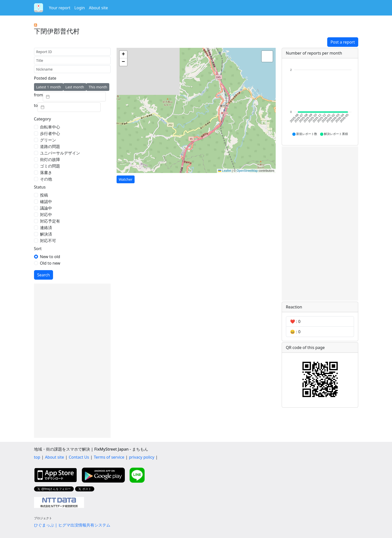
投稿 (44, 195)
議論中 (46, 208)
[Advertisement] (72, 361)
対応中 (46, 215)
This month (98, 87)
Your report (60, 8)
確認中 (46, 202)
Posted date (45, 78)
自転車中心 (50, 127)
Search (44, 275)
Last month (75, 87)
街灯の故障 (50, 159)
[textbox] (74, 97)
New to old (50, 257)
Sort (38, 249)
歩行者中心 (50, 133)
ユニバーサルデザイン (60, 153)
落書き (46, 172)
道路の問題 (50, 146)
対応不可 (48, 241)
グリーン (48, 140)
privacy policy (142, 457)
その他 (46, 179)
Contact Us (79, 457)
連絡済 (46, 228)
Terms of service (109, 457)
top (37, 457)
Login (80, 8)
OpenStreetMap (247, 171)
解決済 (46, 234)
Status (40, 187)
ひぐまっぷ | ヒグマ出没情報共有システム (72, 525)
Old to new (50, 263)
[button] (123, 55)
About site (98, 8)
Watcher (126, 179)
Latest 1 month (49, 87)
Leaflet (225, 171)
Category (43, 119)
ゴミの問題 (50, 166)
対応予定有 (50, 221)
